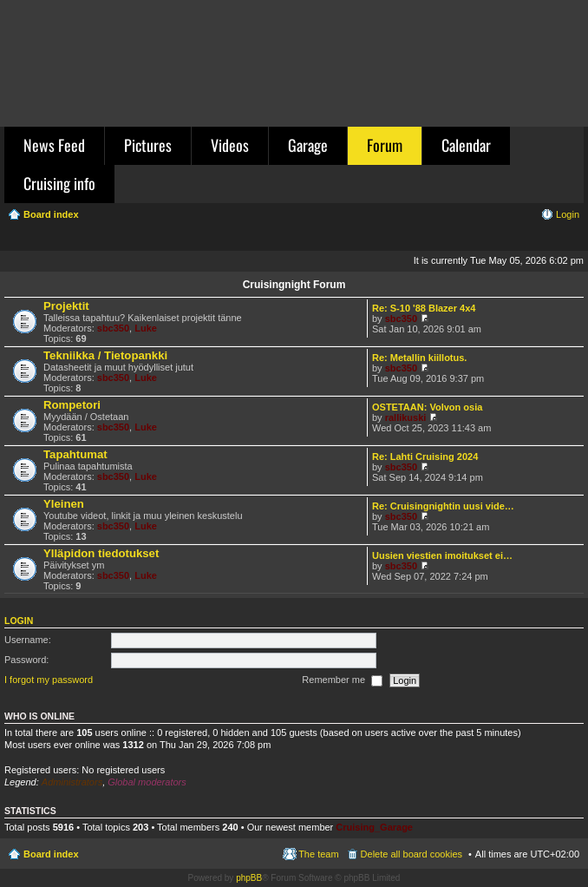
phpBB (249, 878)
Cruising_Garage (374, 827)
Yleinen (64, 504)
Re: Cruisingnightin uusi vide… (443, 506)
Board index (51, 854)
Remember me (342, 680)
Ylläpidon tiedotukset (101, 553)
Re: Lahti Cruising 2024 (425, 457)
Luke (146, 328)
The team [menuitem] (318, 854)
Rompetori (72, 405)
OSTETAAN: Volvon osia (427, 407)
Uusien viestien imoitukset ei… (442, 555)
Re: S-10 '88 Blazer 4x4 (424, 308)
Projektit (66, 306)
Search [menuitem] (572, 240)
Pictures (148, 145)
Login (19, 621)
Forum (385, 145)
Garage (308, 145)
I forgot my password (49, 680)
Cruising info (59, 183)
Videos (230, 145)
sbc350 (113, 328)
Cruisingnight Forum (294, 285)
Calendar (466, 145)
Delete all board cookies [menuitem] (412, 854)
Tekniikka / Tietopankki (105, 355)
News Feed (54, 145)
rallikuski (406, 417)
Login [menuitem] (568, 214)
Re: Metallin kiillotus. (419, 358)
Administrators (72, 782)
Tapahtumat (75, 454)
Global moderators (147, 782)
